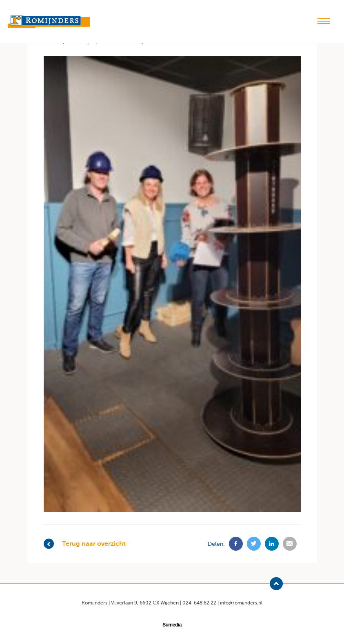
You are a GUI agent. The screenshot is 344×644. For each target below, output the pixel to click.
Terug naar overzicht (85, 544)
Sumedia (172, 625)
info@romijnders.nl (241, 603)
